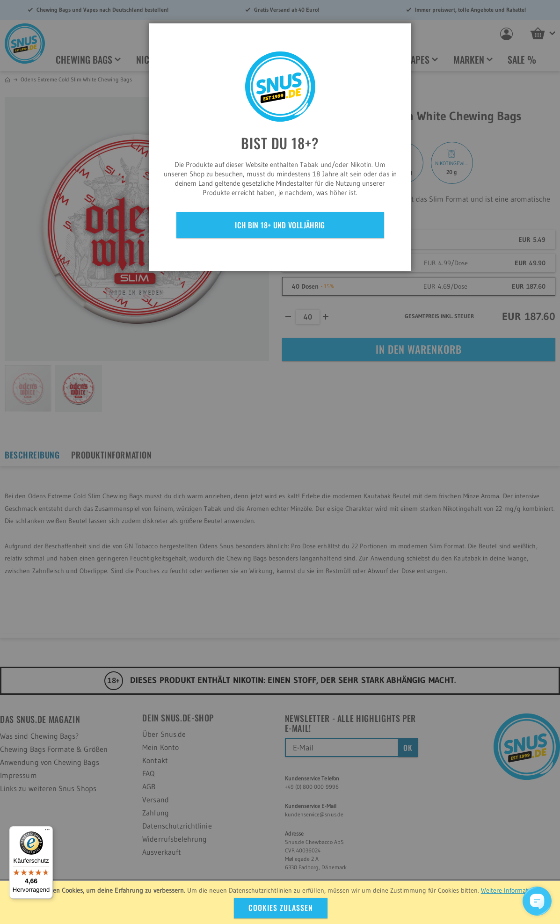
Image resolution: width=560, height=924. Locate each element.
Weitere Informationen (512, 890)
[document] (281, 902)
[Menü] (47, 832)
